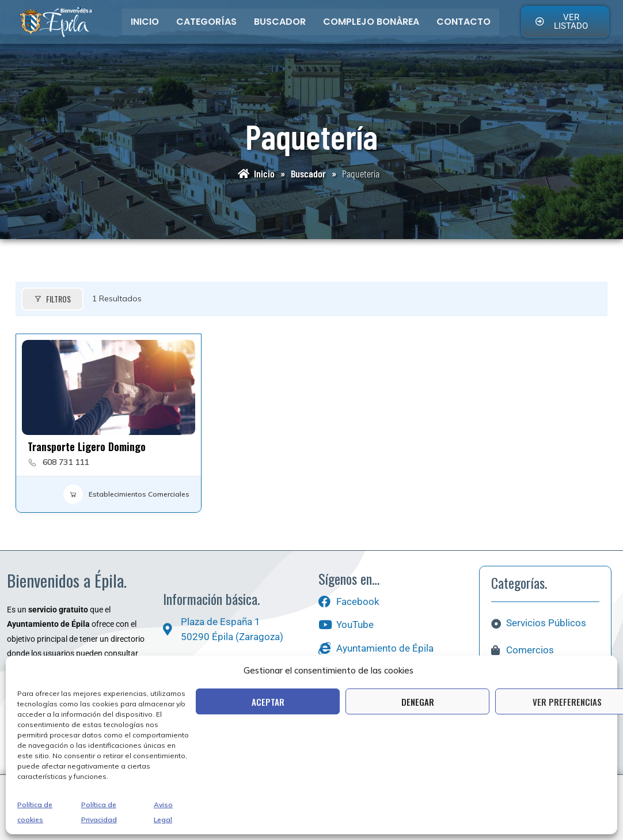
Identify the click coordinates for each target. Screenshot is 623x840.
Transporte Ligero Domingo (87, 447)
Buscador (280, 22)
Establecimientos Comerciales (126, 494)
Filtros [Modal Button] (52, 299)
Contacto (464, 22)
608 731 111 (66, 462)
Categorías (206, 22)
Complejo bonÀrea (371, 22)
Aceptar (268, 702)
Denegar (418, 702)
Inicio (145, 22)
